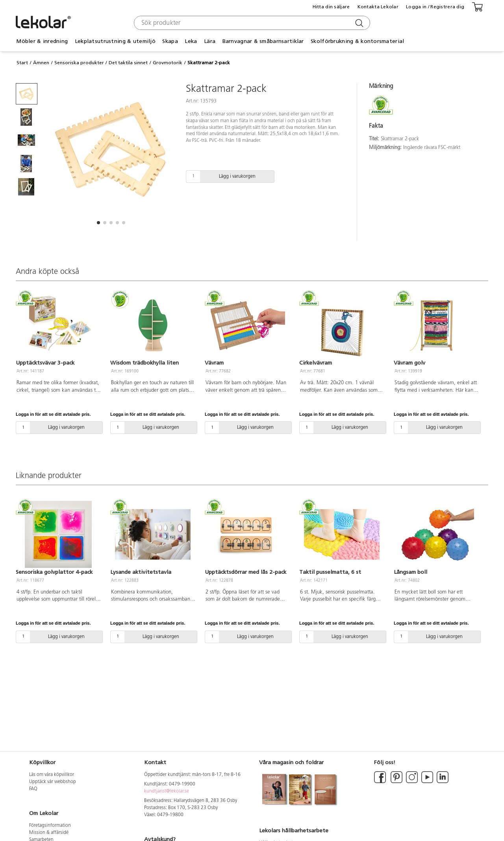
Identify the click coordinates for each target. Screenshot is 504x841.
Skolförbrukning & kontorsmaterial (357, 41)
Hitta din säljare (331, 7)
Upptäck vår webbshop (53, 782)
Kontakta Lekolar (378, 7)
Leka (191, 41)
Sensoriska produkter (79, 63)
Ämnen (41, 63)
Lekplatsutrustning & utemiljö (115, 41)
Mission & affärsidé (49, 833)
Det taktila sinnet (128, 63)
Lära (210, 41)
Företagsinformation (50, 826)
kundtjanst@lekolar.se (167, 791)
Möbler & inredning (42, 41)
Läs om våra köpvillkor (52, 775)
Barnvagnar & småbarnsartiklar (263, 41)
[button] (98, 223)
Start (22, 63)
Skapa (170, 41)
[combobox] (251, 23)
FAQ (33, 789)
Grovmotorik (168, 63)
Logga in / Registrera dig (435, 7)
